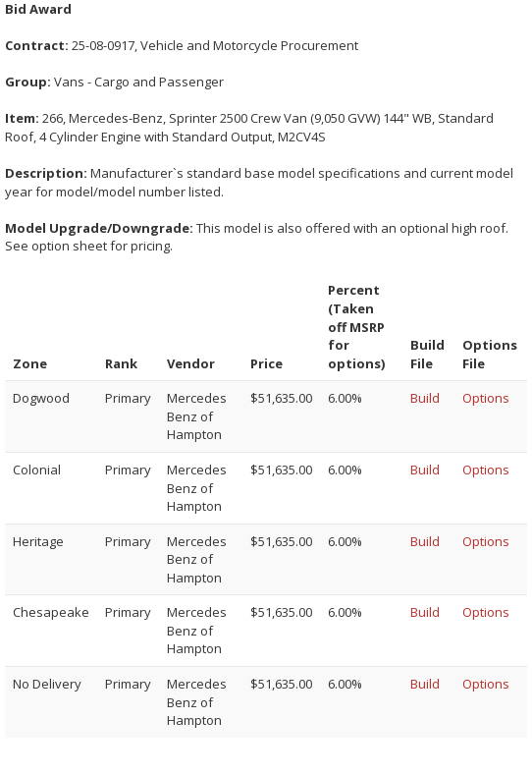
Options (486, 398)
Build (425, 398)
